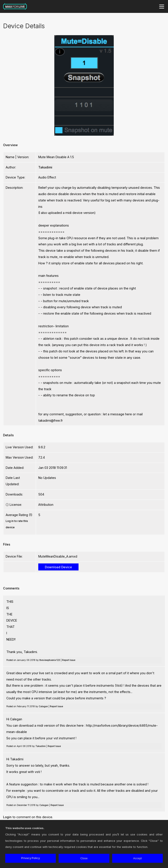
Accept (137, 858)
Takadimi (45, 167)
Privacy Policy (31, 858)
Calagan (43, 706)
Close (84, 858)
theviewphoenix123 (50, 660)
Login (7, 817)
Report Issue (69, 660)
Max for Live (15, 7)
